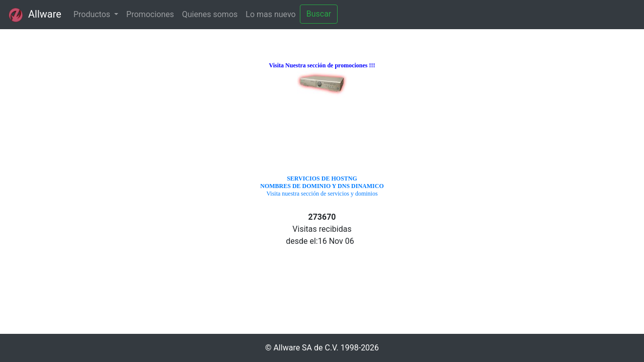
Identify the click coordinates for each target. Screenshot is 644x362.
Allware (35, 15)
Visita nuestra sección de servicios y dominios (322, 186)
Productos (93, 14)
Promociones (150, 14)
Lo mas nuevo (270, 14)
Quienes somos (210, 14)
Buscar (319, 14)
